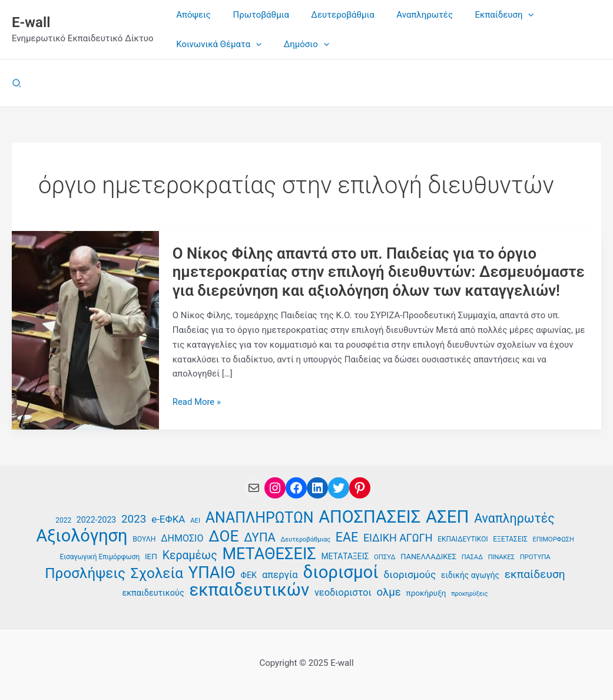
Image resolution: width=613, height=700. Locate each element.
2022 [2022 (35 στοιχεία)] (63, 520)
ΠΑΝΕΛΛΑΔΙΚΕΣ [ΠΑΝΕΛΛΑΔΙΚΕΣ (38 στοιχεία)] (428, 557)
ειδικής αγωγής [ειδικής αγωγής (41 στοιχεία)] (470, 574)
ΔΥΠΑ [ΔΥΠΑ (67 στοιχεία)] (260, 537)
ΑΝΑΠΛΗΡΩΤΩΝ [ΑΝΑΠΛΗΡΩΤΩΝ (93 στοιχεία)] (260, 518)
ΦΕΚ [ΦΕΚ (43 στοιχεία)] (249, 575)
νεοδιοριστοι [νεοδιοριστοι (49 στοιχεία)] (343, 592)
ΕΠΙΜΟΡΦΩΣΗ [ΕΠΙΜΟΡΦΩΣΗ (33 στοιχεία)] (554, 539)
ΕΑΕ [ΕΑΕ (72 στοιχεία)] (347, 537)
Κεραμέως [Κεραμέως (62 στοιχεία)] (190, 555)
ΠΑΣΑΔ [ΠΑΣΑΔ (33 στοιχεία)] (472, 557)
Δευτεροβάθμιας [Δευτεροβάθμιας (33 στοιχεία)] (306, 539)
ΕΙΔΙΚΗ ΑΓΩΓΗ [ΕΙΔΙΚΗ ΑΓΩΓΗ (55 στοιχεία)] (398, 537)
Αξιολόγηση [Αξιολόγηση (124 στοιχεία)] (82, 535)
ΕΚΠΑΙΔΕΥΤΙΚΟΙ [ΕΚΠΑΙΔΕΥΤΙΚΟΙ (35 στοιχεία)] (463, 539)
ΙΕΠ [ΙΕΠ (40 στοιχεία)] (151, 556)
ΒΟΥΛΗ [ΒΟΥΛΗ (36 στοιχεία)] (144, 539)
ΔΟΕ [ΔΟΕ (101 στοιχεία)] (223, 536)
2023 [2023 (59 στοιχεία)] (134, 518)
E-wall (31, 22)
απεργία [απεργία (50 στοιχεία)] (280, 574)
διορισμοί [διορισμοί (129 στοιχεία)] (341, 572)
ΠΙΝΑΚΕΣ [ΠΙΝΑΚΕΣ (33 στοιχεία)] (501, 557)
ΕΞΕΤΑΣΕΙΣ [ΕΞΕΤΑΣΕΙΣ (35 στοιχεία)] (510, 539)
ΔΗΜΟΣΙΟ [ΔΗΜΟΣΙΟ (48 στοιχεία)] (182, 538)
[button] (17, 83)
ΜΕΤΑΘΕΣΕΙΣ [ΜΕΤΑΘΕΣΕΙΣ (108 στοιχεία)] (269, 554)
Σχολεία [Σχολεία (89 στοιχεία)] (157, 573)
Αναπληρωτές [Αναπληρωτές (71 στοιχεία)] (514, 518)
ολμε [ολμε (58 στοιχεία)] (388, 592)
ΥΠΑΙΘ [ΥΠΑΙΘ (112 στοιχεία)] (212, 572)
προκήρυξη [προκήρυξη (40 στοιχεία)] (426, 593)
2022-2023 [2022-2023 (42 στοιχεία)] (96, 519)
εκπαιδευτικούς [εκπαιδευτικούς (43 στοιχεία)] (153, 593)
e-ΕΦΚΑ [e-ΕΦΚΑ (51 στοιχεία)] (168, 519)
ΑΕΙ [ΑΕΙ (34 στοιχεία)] (195, 520)
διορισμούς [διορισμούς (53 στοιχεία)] (410, 574)
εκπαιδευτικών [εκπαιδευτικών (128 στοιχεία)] (250, 590)
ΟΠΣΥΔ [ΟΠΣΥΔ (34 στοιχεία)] (385, 557)
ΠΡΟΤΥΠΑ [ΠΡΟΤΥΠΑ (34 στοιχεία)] (535, 557)
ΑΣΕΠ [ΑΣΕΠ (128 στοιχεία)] (447, 516)
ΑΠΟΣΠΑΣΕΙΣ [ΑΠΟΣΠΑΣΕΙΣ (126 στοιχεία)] (370, 516)
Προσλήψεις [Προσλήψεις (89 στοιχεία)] (85, 573)
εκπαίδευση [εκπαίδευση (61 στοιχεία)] (535, 574)
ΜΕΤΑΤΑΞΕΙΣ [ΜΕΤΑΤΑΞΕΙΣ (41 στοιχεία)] (345, 556)
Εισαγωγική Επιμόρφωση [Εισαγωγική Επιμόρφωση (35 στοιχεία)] (100, 557)
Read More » (197, 402)
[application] (508, 15)
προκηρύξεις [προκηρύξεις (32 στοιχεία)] (469, 594)
